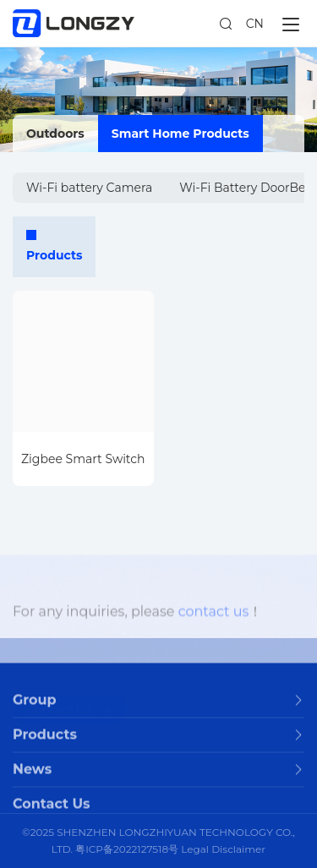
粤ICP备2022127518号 (127, 849)
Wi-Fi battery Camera (89, 188)
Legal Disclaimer (223, 849)
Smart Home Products (180, 134)
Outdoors (55, 134)
